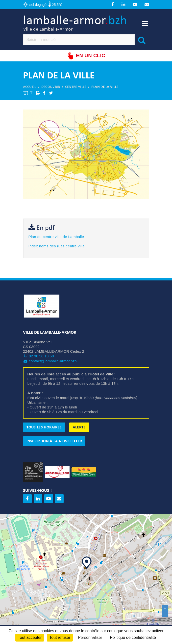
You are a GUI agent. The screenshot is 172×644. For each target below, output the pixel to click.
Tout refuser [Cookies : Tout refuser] (60, 637)
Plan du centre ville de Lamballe (56, 237)
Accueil (30, 87)
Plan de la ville (105, 87)
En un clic (86, 56)
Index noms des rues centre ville (57, 246)
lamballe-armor (75, 24)
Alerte (79, 427)
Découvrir (51, 87)
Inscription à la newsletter (54, 441)
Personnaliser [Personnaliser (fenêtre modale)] (90, 637)
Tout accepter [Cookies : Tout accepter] (30, 637)
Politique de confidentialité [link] (133, 637)
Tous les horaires (44, 427)
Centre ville (76, 87)
